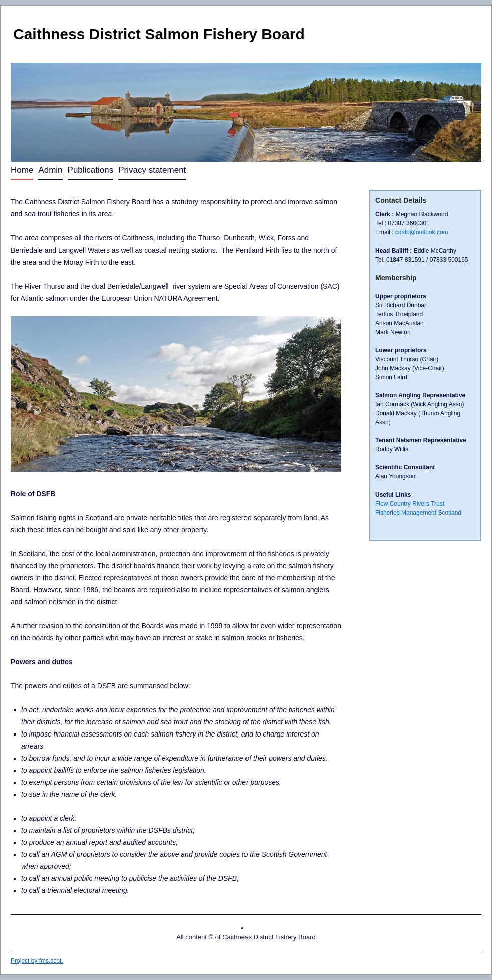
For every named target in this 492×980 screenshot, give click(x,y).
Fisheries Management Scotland (418, 513)
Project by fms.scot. (37, 961)
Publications (91, 170)
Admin (50, 170)
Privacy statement (152, 170)
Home (22, 170)
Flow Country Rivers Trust (410, 504)
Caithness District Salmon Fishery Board (159, 34)
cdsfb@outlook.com (422, 232)
